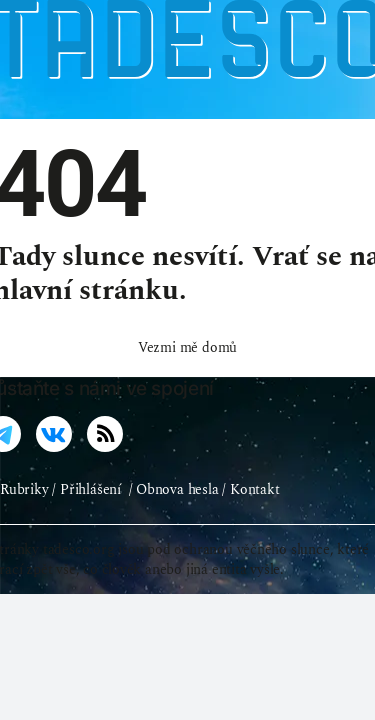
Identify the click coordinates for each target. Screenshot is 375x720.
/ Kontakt (250, 515)
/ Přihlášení (86, 515)
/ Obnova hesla (174, 515)
